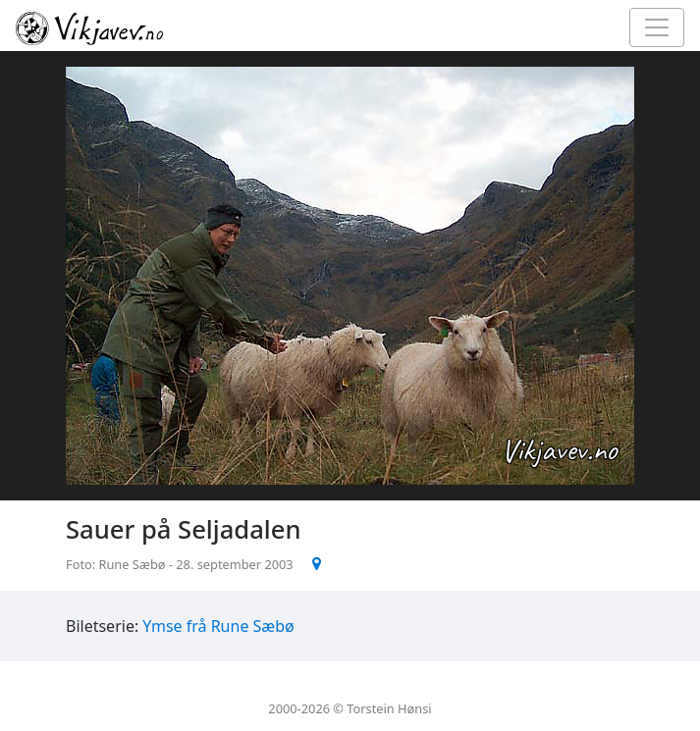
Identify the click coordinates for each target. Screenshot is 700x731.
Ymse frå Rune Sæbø (218, 626)
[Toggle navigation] (657, 27)
